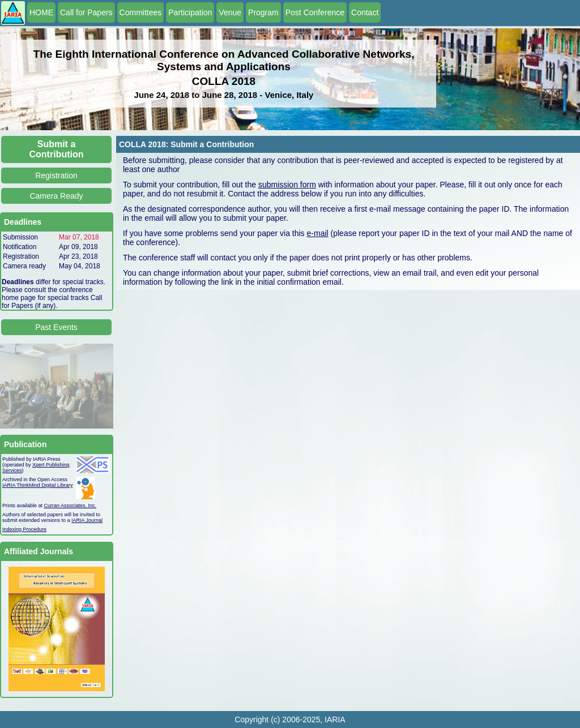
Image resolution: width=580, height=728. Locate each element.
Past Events (56, 327)
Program (263, 12)
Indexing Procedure (24, 529)
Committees (141, 12)
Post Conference (315, 12)
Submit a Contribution (57, 149)
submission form (287, 185)
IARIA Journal (87, 520)
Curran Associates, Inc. (71, 506)
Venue (230, 12)
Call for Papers (86, 12)
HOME (41, 12)
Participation (190, 12)
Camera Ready (56, 196)
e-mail (318, 233)
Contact (365, 12)
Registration (56, 175)
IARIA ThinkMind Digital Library (37, 485)
